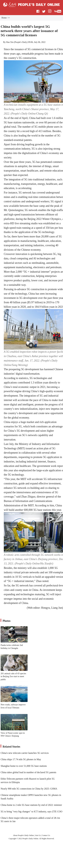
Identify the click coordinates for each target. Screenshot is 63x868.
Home (4, 18)
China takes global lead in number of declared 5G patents (28, 772)
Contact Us (46, 835)
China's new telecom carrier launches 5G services (25, 753)
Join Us (38, 835)
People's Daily (21, 42)
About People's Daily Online (23, 835)
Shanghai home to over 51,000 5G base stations (24, 766)
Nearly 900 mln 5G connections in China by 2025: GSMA (29, 789)
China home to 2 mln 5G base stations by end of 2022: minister (31, 805)
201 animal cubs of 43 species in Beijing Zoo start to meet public (13, 677)
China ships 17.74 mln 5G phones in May (21, 759)
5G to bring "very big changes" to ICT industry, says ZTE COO (31, 812)
